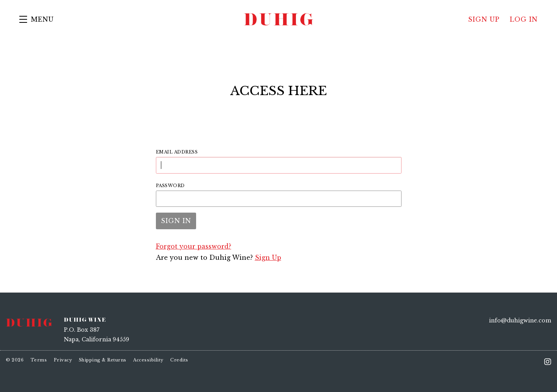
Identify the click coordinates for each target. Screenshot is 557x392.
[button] (37, 19)
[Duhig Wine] (29, 322)
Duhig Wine (278, 19)
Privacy (63, 360)
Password (170, 186)
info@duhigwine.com (520, 320)
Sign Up (268, 257)
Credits (179, 360)
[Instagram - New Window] (548, 362)
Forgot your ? (194, 246)
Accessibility (148, 360)
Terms (39, 360)
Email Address (177, 152)
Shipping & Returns (103, 360)
